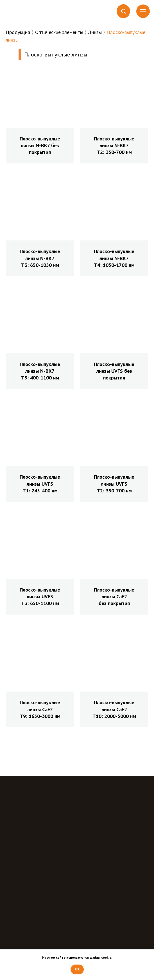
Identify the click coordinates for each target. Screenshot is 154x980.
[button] (124, 11)
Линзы (95, 32)
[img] (27, 8)
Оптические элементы (59, 32)
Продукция (18, 32)
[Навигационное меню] (143, 11)
